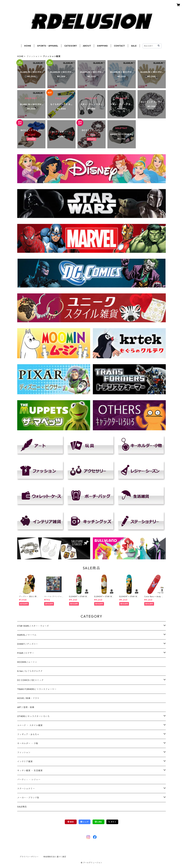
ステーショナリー (26, 789)
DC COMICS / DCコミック (30, 680)
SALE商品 (22, 807)
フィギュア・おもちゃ (28, 734)
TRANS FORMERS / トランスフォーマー (37, 689)
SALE (134, 46)
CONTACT (119, 46)
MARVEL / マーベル (27, 635)
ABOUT (87, 46)
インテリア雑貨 (25, 761)
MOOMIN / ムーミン (27, 662)
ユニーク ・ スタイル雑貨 (30, 725)
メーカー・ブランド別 (28, 798)
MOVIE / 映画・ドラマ (28, 698)
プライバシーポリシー (29, 857)
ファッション (33, 56)
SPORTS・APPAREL (48, 46)
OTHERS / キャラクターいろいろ (33, 716)
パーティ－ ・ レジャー (29, 780)
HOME (28, 46)
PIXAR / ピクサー (26, 653)
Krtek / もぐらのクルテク (30, 671)
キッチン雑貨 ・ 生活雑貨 (30, 771)
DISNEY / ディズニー (28, 644)
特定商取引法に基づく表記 (55, 857)
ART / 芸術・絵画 (26, 707)
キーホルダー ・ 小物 (28, 743)
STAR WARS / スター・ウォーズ (33, 626)
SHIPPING (102, 46)
